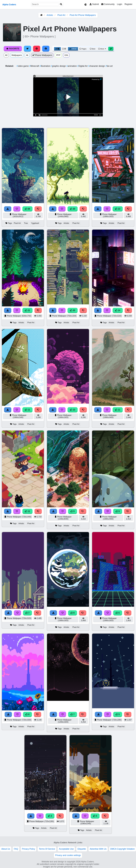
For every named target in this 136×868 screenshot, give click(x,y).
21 (27, 310)
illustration (45, 66)
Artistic (50, 15)
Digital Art (83, 66)
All (6, 55)
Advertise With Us (98, 849)
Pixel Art (61, 15)
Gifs (66, 55)
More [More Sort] (102, 49)
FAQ (16, 849)
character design (97, 66)
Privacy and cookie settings (68, 855)
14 (118, 310)
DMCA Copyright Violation (123, 849)
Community (108, 4)
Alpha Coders (9, 5)
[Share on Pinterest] (37, 49)
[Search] (61, 4)
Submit (94, 4)
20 (73, 209)
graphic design (59, 66)
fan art (109, 66)
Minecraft (34, 66)
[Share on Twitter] (27, 49)
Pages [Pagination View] (83, 49)
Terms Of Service (47, 849)
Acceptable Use (66, 849)
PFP (58, 55)
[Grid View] (57, 49)
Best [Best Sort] (93, 49)
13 (118, 209)
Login (120, 4)
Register (128, 4)
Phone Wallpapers (42, 55)
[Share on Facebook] (46, 49)
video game (23, 66)
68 (27, 209)
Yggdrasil (35, 223)
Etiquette (82, 849)
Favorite (13, 49)
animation (72, 66)
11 (27, 410)
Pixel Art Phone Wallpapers (83, 15)
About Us (6, 849)
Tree (26, 223)
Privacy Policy (29, 849)
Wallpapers (17, 55)
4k (27, 55)
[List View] (64, 49)
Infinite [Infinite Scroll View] (73, 49)
